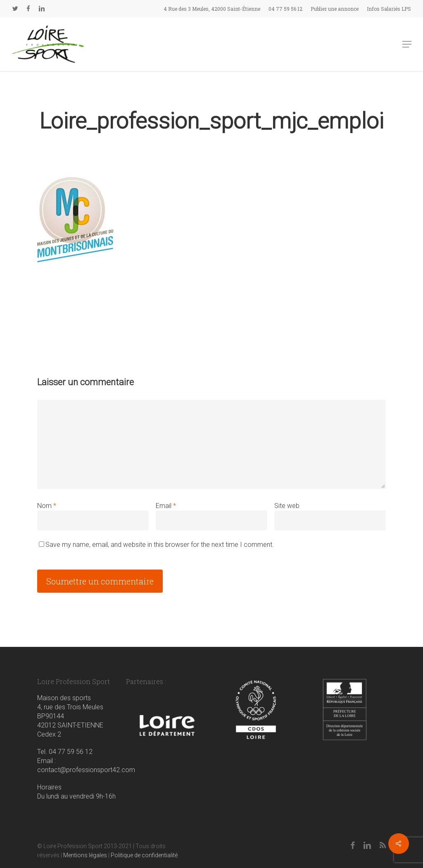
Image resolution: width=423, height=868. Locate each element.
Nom (47, 506)
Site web (287, 506)
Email (166, 506)
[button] (407, 44)
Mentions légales (85, 855)
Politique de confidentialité (144, 855)
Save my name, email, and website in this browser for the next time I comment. (160, 545)
